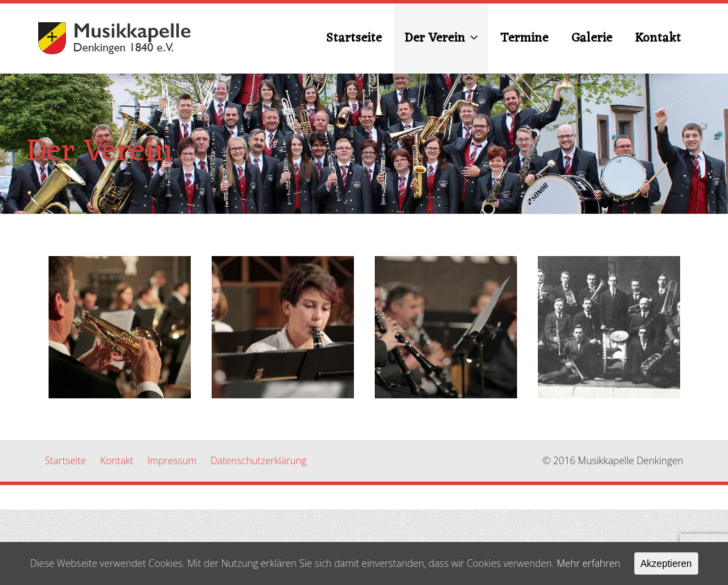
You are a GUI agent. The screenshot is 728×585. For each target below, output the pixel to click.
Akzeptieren (666, 563)
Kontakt (658, 38)
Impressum (172, 460)
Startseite (354, 38)
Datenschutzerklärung (259, 460)
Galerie (592, 38)
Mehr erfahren (589, 563)
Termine (524, 38)
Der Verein (441, 38)
